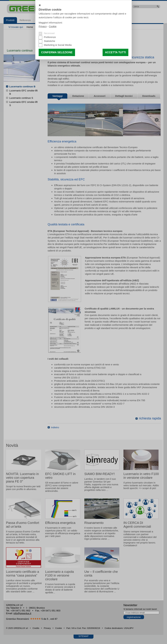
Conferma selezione (57, 52)
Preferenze (50, 37)
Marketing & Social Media (58, 45)
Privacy (43, 26)
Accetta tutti (115, 52)
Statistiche (49, 41)
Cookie (53, 26)
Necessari (49, 33)
